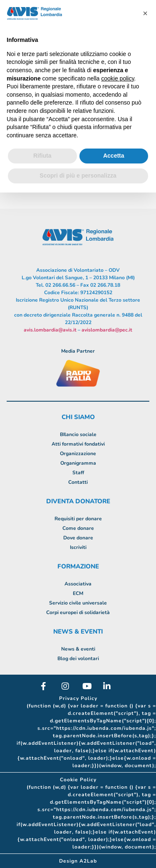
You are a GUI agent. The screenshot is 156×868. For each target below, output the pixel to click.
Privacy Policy (78, 698)
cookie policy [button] (118, 78)
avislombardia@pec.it (107, 330)
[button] (145, 13)
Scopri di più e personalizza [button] (78, 176)
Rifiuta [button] (42, 156)
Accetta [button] (114, 156)
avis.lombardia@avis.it (50, 330)
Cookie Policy (78, 780)
